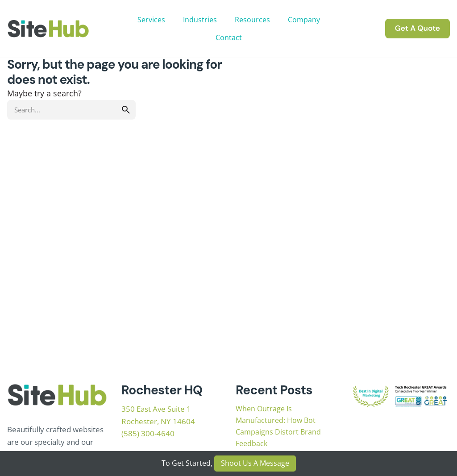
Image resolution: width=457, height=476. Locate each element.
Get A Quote (418, 28)
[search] (126, 110)
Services (151, 20)
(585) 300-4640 (148, 433)
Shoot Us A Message (255, 463)
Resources (252, 20)
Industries (200, 20)
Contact (229, 37)
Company (304, 20)
